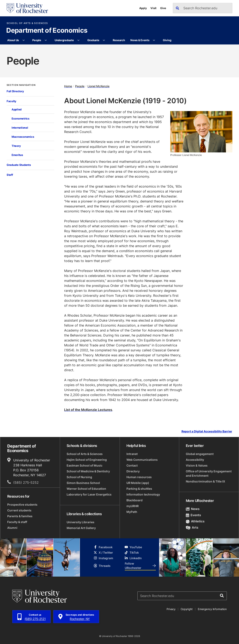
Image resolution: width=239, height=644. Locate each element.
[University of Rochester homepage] (27, 8)
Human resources (139, 477)
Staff (10, 175)
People (37, 40)
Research (119, 40)
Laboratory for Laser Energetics (89, 494)
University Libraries (80, 522)
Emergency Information (212, 609)
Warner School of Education (86, 489)
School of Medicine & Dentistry (88, 471)
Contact (132, 465)
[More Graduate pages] (104, 40)
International (20, 128)
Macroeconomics (23, 137)
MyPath (132, 512)
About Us (13, 40)
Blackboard (135, 500)
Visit (153, 8)
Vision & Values (197, 465)
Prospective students (22, 505)
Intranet (132, 454)
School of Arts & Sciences (27, 23)
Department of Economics (47, 31)
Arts (192, 527)
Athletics (195, 521)
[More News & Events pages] (154, 40)
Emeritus (17, 155)
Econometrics (20, 119)
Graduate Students (19, 165)
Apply (143, 8)
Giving (167, 40)
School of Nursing (79, 477)
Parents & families (20, 516)
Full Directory (15, 91)
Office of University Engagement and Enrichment (209, 473)
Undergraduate (64, 40)
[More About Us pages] (23, 40)
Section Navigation (21, 85)
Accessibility (195, 460)
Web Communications (142, 460)
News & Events (140, 40)
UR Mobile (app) (138, 483)
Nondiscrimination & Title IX (205, 481)
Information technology (143, 494)
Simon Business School (83, 483)
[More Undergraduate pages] (79, 40)
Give (163, 8)
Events (193, 515)
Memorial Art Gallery (81, 528)
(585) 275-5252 (26, 482)
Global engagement (200, 454)
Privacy (171, 609)
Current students (19, 510)
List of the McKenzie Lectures (88, 410)
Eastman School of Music (85, 465)
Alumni (12, 528)
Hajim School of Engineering (87, 460)
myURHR (133, 506)
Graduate (93, 40)
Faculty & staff (17, 522)
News (193, 509)
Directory (133, 471)
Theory (16, 146)
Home (68, 86)
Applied (17, 109)
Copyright (187, 609)
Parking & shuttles (139, 489)
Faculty (11, 101)
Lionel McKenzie (98, 86)
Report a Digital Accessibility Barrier (207, 432)
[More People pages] (46, 40)
